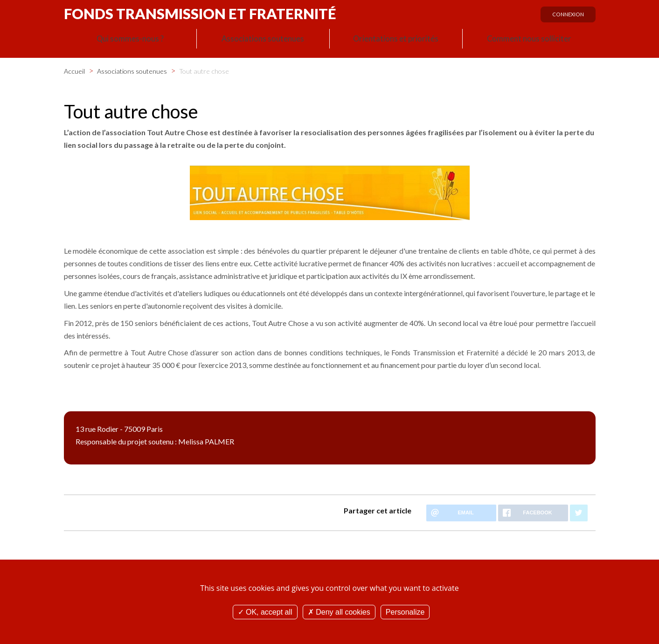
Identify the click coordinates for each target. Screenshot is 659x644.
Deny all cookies (339, 612)
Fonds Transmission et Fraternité (200, 14)
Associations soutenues (263, 40)
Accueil (74, 69)
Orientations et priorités (396, 40)
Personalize (405, 612)
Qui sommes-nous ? (130, 40)
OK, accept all (265, 612)
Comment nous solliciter (529, 40)
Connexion (566, 17)
